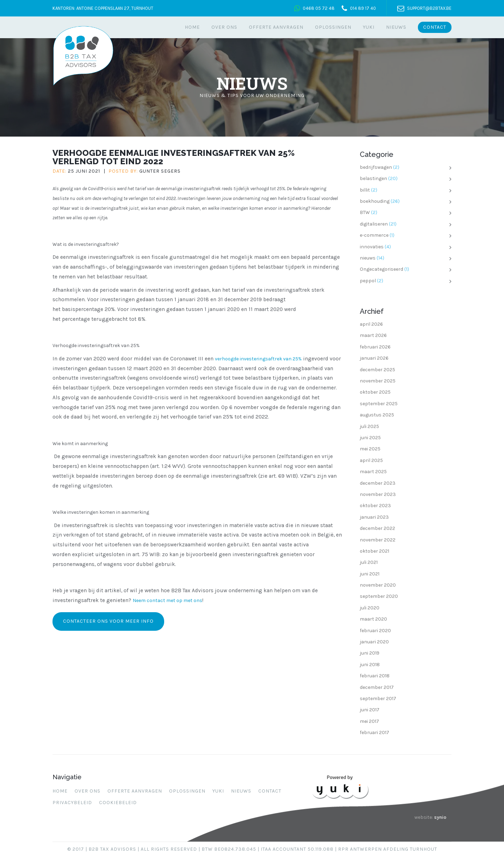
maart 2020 (373, 619)
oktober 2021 (374, 551)
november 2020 (378, 585)
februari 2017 (374, 732)
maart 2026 (373, 335)
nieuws (368, 258)
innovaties (372, 247)
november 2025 (378, 381)
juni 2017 (370, 710)
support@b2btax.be (429, 8)
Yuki (369, 27)
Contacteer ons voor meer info (108, 621)
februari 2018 (375, 676)
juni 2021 (370, 574)
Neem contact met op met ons (167, 600)
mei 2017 (369, 721)
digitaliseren (374, 224)
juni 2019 (370, 653)
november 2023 (378, 494)
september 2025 (379, 404)
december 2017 (377, 687)
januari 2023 (374, 517)
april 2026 (371, 324)
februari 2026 (375, 347)
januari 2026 (374, 358)
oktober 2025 (375, 392)
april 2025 (371, 460)
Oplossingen (333, 27)
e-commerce (374, 235)
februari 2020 (375, 631)
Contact (435, 27)
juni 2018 (370, 665)
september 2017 (378, 699)
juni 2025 (370, 438)
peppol (368, 281)
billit (365, 190)
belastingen (373, 178)
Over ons (224, 27)
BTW (365, 212)
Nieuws (396, 27)
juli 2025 (369, 426)
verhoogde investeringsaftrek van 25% (258, 359)
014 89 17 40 (363, 8)
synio (440, 817)
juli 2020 (370, 608)
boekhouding (375, 201)
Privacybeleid (72, 803)
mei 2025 (370, 449)
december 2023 (378, 483)
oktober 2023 (375, 506)
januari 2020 (374, 642)
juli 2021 (369, 562)
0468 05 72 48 (319, 8)
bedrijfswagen (376, 167)
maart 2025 (373, 472)
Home (192, 27)
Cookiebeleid (118, 803)
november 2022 (378, 540)
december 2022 (377, 528)
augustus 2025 (377, 415)
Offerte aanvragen (276, 27)
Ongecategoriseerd (381, 269)
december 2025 (377, 370)
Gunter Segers (160, 171)
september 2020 (379, 596)
